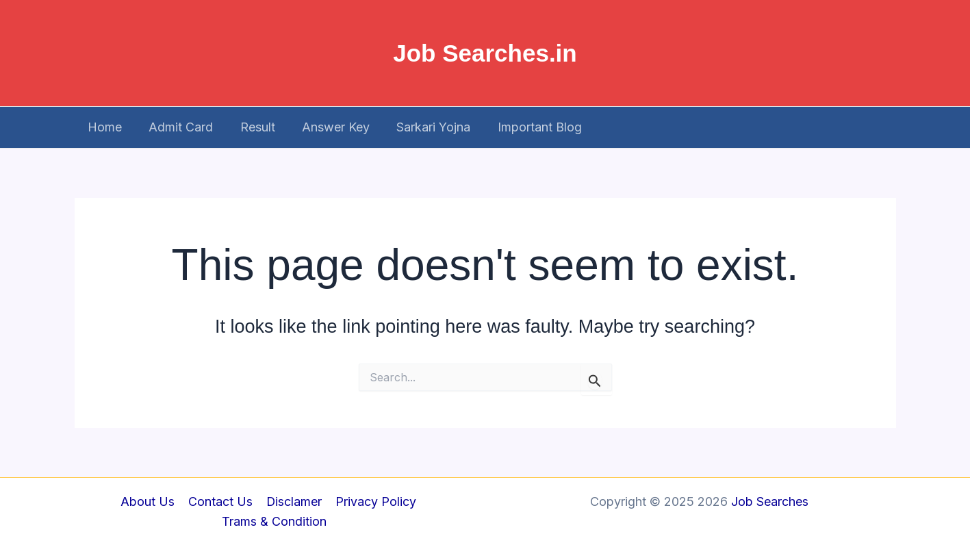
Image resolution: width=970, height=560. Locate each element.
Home (104, 127)
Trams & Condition (274, 522)
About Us (149, 501)
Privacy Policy (374, 501)
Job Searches (770, 501)
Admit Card (178, 127)
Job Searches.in (485, 53)
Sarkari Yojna (424, 127)
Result (252, 127)
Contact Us (220, 501)
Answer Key (328, 127)
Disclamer (293, 501)
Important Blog (527, 127)
